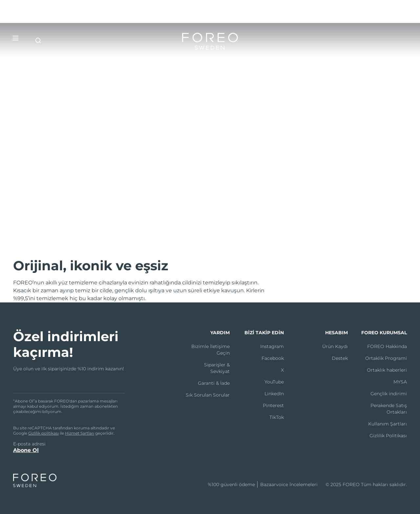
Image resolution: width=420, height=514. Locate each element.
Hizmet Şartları (80, 433)
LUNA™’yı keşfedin (42, 200)
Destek (340, 358)
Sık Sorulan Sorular (208, 395)
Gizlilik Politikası (388, 436)
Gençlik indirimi (389, 394)
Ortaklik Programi (386, 358)
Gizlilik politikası (43, 433)
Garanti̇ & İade (214, 383)
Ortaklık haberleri (387, 370)
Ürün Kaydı (335, 346)
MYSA (400, 382)
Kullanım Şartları (388, 424)
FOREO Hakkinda (387, 346)
